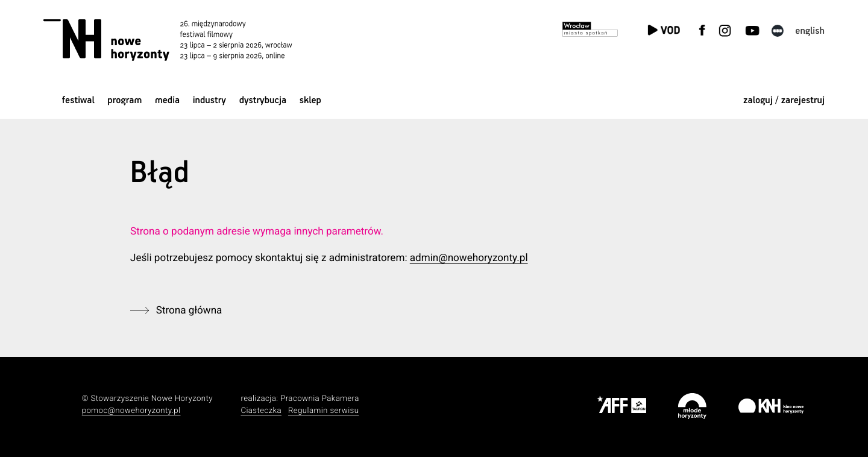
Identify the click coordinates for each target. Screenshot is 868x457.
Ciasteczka (261, 411)
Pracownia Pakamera (320, 399)
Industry (209, 100)
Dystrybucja (263, 100)
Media (167, 100)
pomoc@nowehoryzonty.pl (131, 411)
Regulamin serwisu (324, 411)
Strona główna (189, 310)
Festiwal (78, 100)
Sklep (310, 100)
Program (124, 100)
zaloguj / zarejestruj (784, 100)
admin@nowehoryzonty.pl (469, 258)
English (810, 31)
